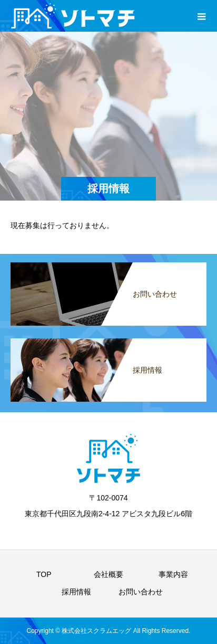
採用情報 (76, 592)
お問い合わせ (141, 592)
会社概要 (108, 574)
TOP (44, 574)
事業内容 (173, 574)
